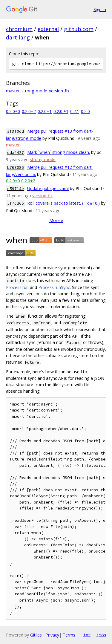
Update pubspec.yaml (48, 188)
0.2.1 (75, 111)
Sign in (100, 9)
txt (87, 635)
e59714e (16, 189)
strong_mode (34, 91)
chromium (19, 29)
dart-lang (18, 37)
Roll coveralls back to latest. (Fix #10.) (63, 203)
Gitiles (36, 635)
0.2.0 (85, 111)
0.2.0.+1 (61, 111)
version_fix (59, 91)
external (48, 29)
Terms (69, 635)
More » (56, 220)
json (101, 635)
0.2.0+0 (13, 111)
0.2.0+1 (45, 111)
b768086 (16, 167)
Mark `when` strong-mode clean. (59, 152)
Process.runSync (54, 287)
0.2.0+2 (29, 111)
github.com (79, 29)
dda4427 (16, 153)
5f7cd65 (16, 203)
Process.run (17, 287)
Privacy (52, 635)
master (13, 91)
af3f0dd (16, 131)
